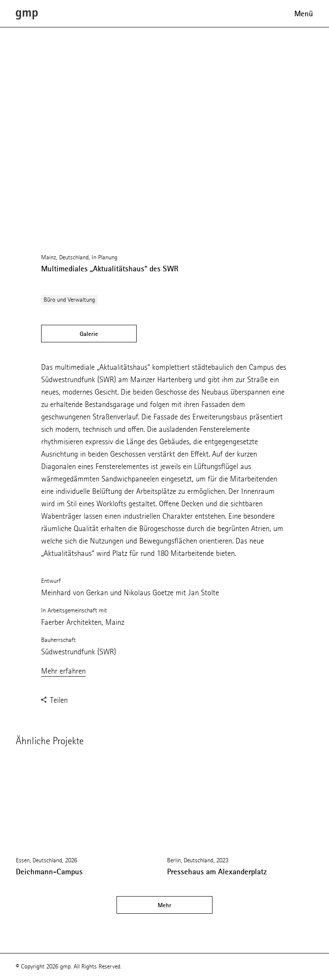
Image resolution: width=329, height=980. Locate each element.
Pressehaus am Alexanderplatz (217, 872)
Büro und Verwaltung (69, 300)
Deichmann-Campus (49, 872)
